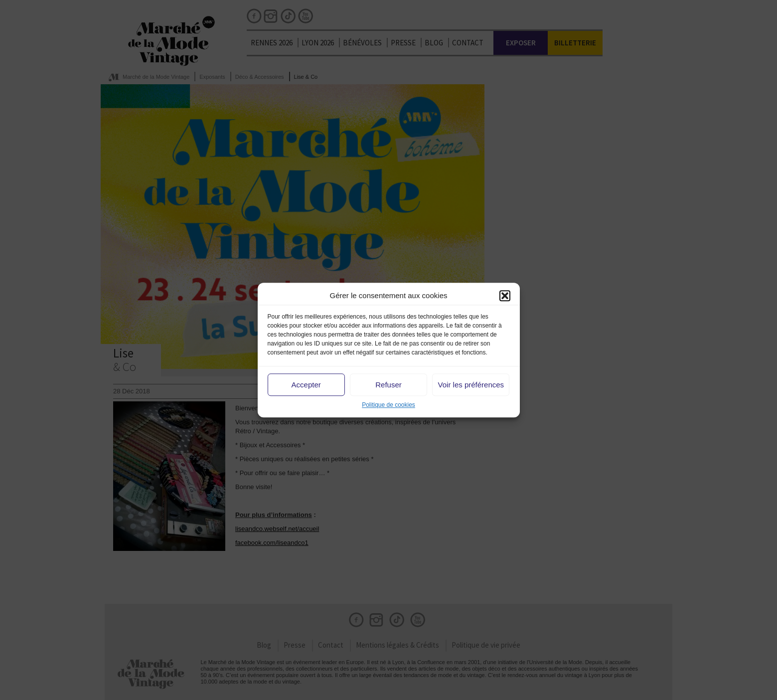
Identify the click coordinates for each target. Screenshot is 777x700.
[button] (505, 296)
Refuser (388, 385)
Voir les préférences (471, 385)
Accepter (306, 385)
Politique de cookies (388, 405)
